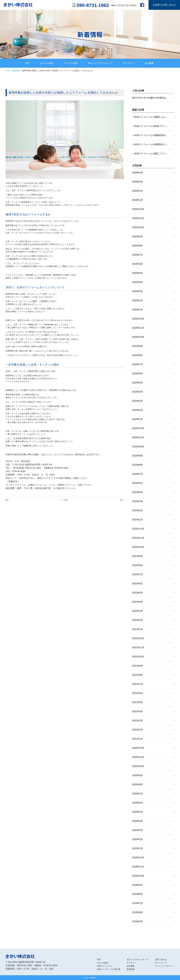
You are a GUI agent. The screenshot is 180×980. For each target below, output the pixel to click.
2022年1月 (138, 629)
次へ (122, 500)
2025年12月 (138, 209)
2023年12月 (138, 428)
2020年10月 (138, 766)
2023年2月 (138, 511)
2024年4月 (138, 392)
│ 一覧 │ (65, 500)
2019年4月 (138, 921)
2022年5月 (138, 593)
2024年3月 (138, 401)
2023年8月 (138, 465)
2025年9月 (138, 237)
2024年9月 (138, 346)
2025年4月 (138, 282)
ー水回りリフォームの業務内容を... (150, 135)
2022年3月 (138, 611)
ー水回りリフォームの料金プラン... (150, 126)
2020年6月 (138, 803)
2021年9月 (138, 666)
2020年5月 (138, 812)
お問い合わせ (161, 959)
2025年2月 (138, 300)
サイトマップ (161, 963)
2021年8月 (138, 675)
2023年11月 (138, 437)
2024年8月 (138, 355)
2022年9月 (138, 556)
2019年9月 (138, 885)
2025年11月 (138, 218)
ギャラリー (129, 63)
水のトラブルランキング (100, 63)
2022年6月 (138, 584)
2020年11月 (138, 757)
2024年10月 (138, 337)
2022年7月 (138, 574)
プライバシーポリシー (165, 966)
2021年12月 (138, 638)
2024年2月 (138, 410)
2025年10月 (138, 227)
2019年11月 (138, 867)
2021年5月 (138, 702)
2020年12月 (138, 748)
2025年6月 (138, 264)
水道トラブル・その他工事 (109, 969)
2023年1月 (138, 520)
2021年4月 (138, 711)
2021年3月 (138, 721)
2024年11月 (138, 328)
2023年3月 (138, 501)
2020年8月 (138, 784)
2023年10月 (138, 447)
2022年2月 (138, 620)
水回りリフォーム (105, 966)
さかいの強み (47, 63)
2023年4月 (138, 492)
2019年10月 (138, 876)
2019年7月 (138, 903)
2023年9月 (138, 456)
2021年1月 (138, 739)
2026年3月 (138, 182)
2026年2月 (138, 191)
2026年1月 (138, 200)
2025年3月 (138, 291)
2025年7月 (138, 255)
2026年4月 (138, 173)
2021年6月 (138, 693)
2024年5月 (138, 383)
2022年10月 (138, 547)
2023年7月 (138, 474)
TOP (27, 63)
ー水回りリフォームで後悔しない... (150, 117)
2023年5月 (138, 483)
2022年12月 (138, 529)
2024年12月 (138, 319)
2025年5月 (138, 273)
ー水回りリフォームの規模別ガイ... (150, 144)
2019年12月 (138, 858)
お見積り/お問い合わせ (164, 5)
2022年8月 (138, 565)
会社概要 (149, 63)
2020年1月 (138, 848)
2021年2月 (138, 730)
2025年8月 (138, 246)
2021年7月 (138, 684)
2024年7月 (138, 364)
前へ (8, 500)
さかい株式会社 (91, 978)
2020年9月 (138, 775)
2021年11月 (138, 648)
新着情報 (16, 71)
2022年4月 (138, 602)
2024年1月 (138, 419)
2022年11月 (138, 538)
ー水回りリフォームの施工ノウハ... (150, 153)
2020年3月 (138, 830)
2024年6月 (138, 374)
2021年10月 (138, 657)
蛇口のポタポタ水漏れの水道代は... (150, 98)
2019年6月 (138, 912)
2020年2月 (138, 839)
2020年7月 (138, 794)
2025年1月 (138, 310)
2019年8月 (138, 894)
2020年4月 (138, 821)
